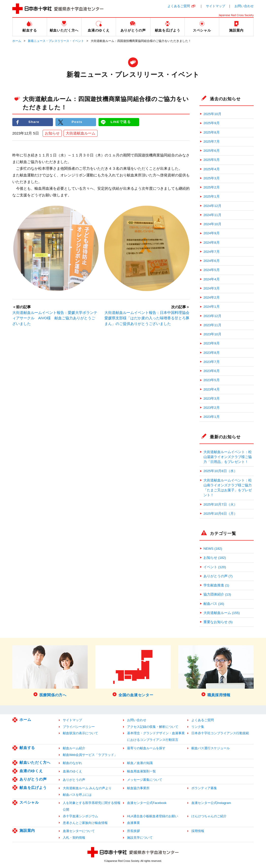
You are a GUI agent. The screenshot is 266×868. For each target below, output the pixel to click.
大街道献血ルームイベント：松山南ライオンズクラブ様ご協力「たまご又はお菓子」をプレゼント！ (228, 488)
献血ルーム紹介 (74, 748)
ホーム (17, 41)
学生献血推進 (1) (216, 585)
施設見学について (140, 838)
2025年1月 (212, 196)
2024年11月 (212, 215)
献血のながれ (72, 763)
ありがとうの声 (33, 779)
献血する (27, 748)
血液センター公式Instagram (211, 803)
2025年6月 (212, 151)
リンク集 (198, 727)
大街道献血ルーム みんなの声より (87, 788)
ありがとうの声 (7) (218, 576)
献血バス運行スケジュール (211, 748)
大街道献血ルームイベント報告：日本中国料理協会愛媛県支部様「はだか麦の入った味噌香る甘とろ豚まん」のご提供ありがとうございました (147, 318)
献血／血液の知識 (140, 763)
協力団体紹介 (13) (217, 594)
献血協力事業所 (138, 788)
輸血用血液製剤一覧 (141, 771)
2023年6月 (212, 371)
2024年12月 (212, 206)
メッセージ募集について (145, 780)
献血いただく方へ (35, 762)
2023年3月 (212, 399)
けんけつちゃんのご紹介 (209, 816)
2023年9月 (212, 343)
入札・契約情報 (74, 838)
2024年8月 (212, 243)
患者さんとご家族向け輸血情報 (85, 823)
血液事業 (133, 823)
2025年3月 (212, 178)
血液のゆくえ (31, 771)
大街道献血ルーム (81, 133)
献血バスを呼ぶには (77, 795)
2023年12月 (212, 316)
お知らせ (52, 133)
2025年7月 (212, 142)
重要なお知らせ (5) (218, 622)
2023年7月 (212, 362)
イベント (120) (215, 567)
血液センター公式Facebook (147, 803)
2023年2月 (212, 408)
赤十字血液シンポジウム (80, 816)
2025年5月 (212, 160)
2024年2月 (212, 298)
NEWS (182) (213, 549)
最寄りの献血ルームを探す (146, 748)
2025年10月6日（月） (220, 514)
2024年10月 (212, 224)
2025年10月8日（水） (220, 471)
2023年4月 (212, 389)
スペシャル (29, 802)
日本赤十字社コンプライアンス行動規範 (220, 733)
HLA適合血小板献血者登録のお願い (153, 816)
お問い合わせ (244, 6)
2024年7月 (212, 252)
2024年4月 (212, 279)
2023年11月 (212, 325)
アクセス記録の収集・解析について (153, 727)
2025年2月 (212, 187)
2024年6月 (212, 261)
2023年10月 (212, 334)
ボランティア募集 (204, 788)
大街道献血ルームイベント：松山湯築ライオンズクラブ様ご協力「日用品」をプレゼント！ (228, 457)
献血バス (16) (214, 604)
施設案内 (27, 830)
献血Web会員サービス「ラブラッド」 (90, 755)
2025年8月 (212, 132)
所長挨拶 (133, 831)
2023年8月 (212, 353)
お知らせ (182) (215, 558)
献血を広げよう (33, 788)
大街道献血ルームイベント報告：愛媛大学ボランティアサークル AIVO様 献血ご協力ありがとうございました (55, 318)
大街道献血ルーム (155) (222, 613)
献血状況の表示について (80, 733)
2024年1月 (212, 307)
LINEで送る (121, 122)
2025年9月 (212, 123)
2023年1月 (212, 417)
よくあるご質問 (179, 6)
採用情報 (198, 831)
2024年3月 (212, 288)
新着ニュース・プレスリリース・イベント (56, 41)
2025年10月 (212, 114)
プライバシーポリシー (79, 727)
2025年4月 (212, 169)
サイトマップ (216, 6)
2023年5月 (212, 380)
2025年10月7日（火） (220, 504)
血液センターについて (79, 831)
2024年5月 (212, 270)
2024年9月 (212, 233)
